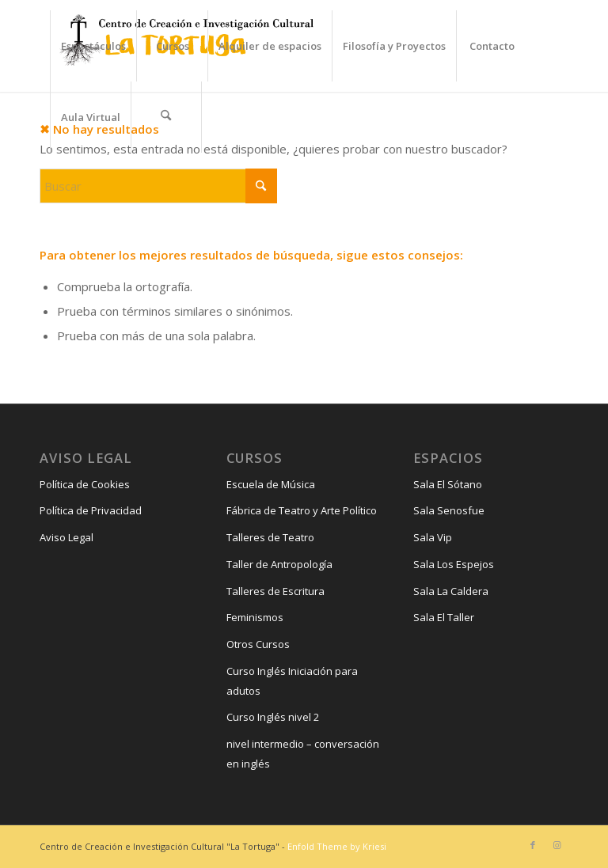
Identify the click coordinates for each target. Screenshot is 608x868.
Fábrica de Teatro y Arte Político (302, 510)
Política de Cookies (85, 484)
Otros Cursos (258, 644)
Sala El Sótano (448, 484)
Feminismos (255, 617)
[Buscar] (166, 117)
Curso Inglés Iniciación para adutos (292, 681)
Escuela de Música (271, 484)
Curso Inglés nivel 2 (273, 717)
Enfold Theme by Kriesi (337, 846)
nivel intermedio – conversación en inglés (303, 754)
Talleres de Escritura (275, 591)
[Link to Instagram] (557, 845)
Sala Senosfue (449, 510)
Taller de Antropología (279, 564)
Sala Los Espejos (454, 564)
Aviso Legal (66, 537)
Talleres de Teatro (270, 537)
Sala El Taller (444, 617)
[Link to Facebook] (533, 845)
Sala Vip (433, 537)
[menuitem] (93, 46)
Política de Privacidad (91, 510)
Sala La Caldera (451, 591)
